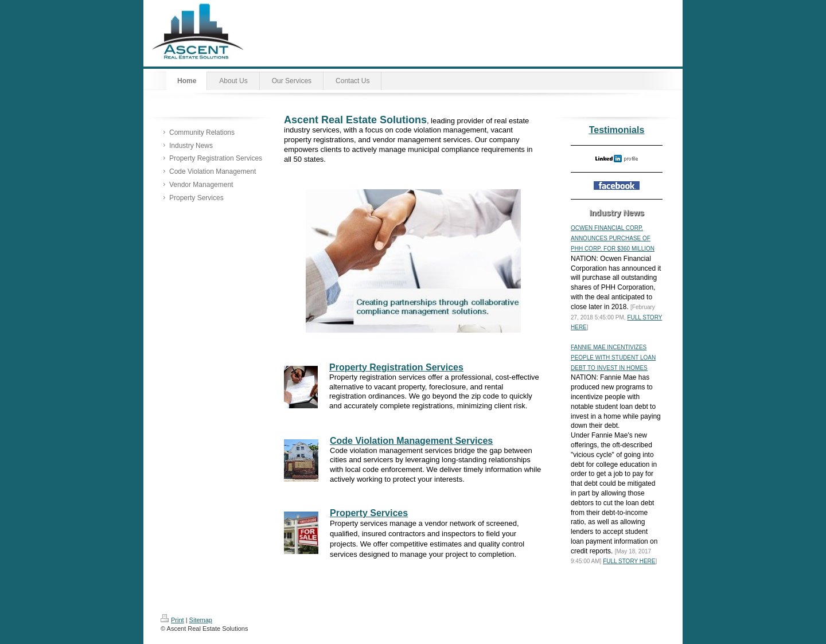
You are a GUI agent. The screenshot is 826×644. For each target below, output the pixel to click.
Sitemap (201, 620)
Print (172, 620)
